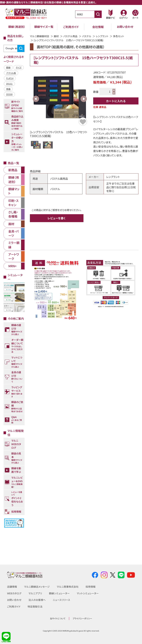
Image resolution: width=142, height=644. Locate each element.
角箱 (8, 89)
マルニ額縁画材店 (40, 36)
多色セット (119, 36)
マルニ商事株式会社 (68, 587)
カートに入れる (116, 101)
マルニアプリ (35, 593)
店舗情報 (12, 587)
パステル (87, 36)
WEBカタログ (14, 593)
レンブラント (102, 36)
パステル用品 (70, 36)
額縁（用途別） (17, 27)
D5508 (9, 94)
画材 (56, 36)
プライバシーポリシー (82, 618)
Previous (36, 99)
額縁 (8, 67)
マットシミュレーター (88, 593)
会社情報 (98, 27)
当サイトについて (58, 618)
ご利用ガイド (71, 27)
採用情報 (91, 587)
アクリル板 (11, 73)
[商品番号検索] (98, 14)
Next (84, 99)
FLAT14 (10, 78)
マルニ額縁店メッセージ (37, 587)
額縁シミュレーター (60, 593)
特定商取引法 (35, 606)
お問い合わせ (125, 27)
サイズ (19, 67)
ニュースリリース (61, 600)
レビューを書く (57, 218)
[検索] (14, 49)
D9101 (9, 84)
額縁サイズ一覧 (44, 27)
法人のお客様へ (37, 600)
